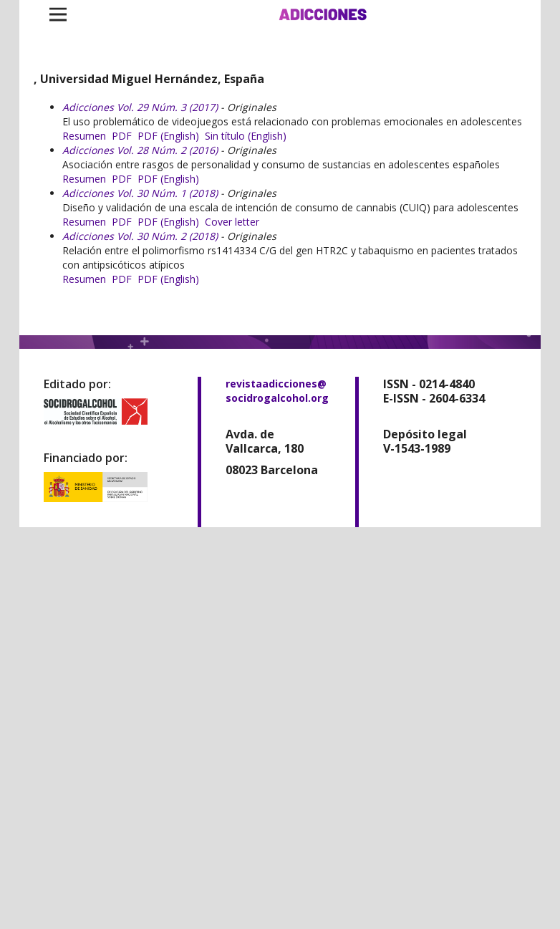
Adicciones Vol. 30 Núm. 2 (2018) (140, 236)
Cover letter (232, 222)
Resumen (84, 136)
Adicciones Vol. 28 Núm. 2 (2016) (140, 150)
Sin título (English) (246, 136)
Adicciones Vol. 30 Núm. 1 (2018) (140, 193)
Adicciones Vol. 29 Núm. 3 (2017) (140, 107)
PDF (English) (168, 136)
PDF (122, 136)
